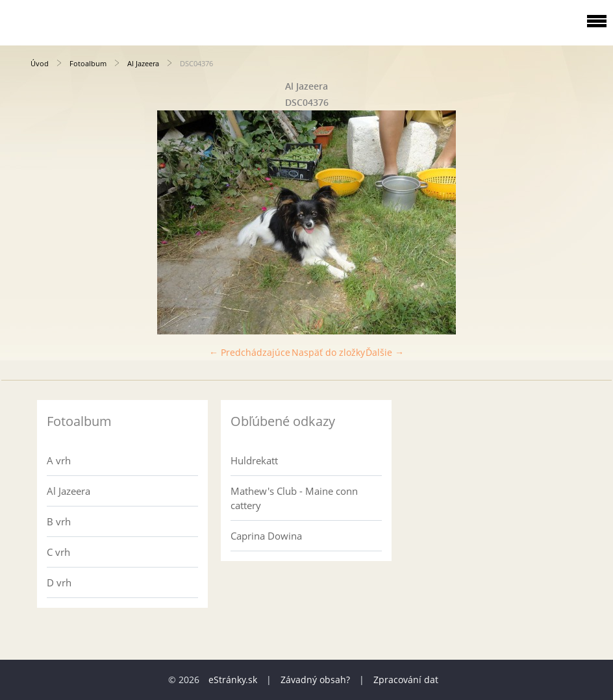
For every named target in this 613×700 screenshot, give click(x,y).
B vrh (59, 521)
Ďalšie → (385, 352)
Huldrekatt (254, 460)
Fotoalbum (88, 63)
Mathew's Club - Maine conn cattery (294, 498)
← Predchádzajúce (250, 352)
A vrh (59, 460)
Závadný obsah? (315, 680)
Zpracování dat (406, 680)
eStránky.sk (233, 680)
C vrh (58, 552)
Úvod (40, 63)
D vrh (59, 582)
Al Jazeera (143, 63)
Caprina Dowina (266, 536)
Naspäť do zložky (328, 352)
